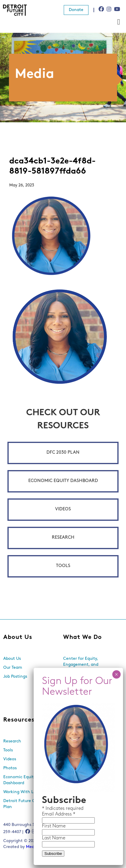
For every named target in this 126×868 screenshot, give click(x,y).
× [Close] (116, 22)
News (72, 720)
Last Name (54, 186)
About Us (18, 637)
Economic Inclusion (82, 680)
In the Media (76, 759)
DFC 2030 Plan (63, 453)
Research (63, 538)
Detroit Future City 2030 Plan (27, 804)
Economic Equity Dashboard (63, 481)
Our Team (13, 668)
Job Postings (15, 677)
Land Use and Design (84, 703)
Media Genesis (40, 847)
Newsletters (75, 750)
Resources (19, 720)
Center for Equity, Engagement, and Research (81, 665)
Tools (63, 566)
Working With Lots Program (30, 792)
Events (70, 741)
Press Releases (77, 768)
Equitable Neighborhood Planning (87, 692)
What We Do (83, 637)
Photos (10, 768)
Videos (63, 509)
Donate (76, 10)
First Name (54, 174)
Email (49, 162)
